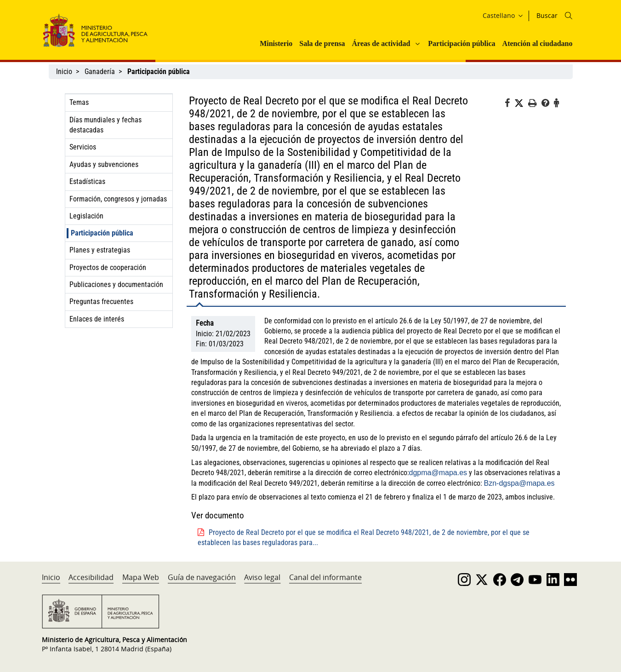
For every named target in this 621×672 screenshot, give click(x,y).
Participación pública (461, 43)
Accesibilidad (91, 577)
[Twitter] (521, 103)
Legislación (86, 216)
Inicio (64, 72)
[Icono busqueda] (569, 16)
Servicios (83, 147)
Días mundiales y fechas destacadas (105, 125)
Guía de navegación (202, 577)
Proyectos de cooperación (108, 267)
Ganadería (100, 72)
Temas (79, 102)
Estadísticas (87, 181)
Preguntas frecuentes (101, 302)
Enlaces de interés (97, 319)
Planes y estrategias (100, 250)
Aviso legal (262, 577)
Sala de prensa (322, 43)
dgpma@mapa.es (438, 473)
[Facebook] (510, 104)
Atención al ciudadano (538, 43)
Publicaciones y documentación (116, 284)
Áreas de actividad (381, 43)
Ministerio (276, 43)
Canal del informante (325, 577)
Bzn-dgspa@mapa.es (519, 483)
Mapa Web (141, 577)
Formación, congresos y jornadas (118, 199)
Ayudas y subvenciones (104, 164)
